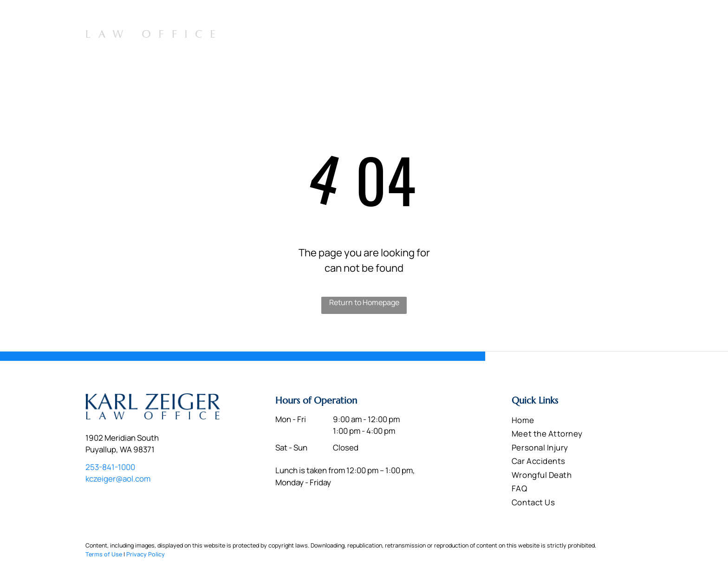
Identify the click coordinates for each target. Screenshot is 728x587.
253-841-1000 (610, 17)
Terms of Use (104, 554)
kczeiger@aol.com (118, 479)
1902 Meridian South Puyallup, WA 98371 (506, 18)
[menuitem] (351, 38)
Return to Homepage (364, 302)
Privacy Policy (146, 554)
